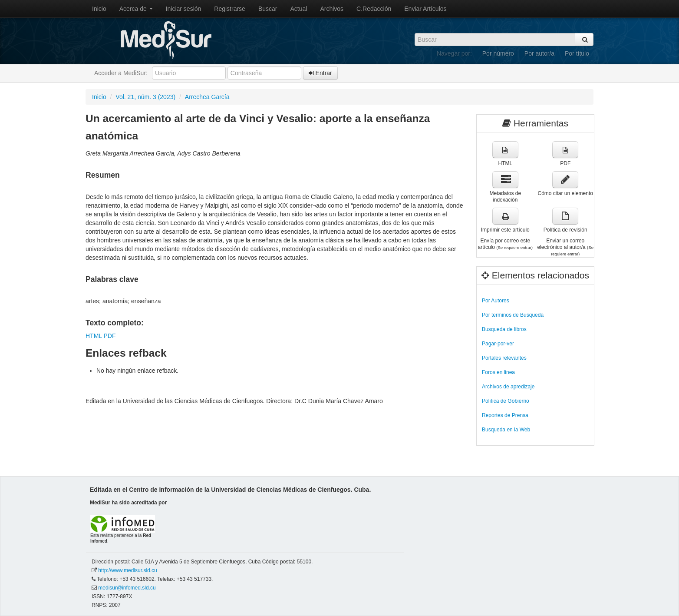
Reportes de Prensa (505, 415)
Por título (577, 53)
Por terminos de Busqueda (513, 315)
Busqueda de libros (504, 329)
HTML (94, 336)
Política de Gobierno (506, 401)
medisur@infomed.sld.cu (127, 588)
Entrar (320, 73)
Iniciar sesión (184, 9)
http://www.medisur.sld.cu (127, 570)
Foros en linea (498, 372)
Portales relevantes (504, 358)
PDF (109, 336)
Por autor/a (539, 53)
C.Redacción (374, 9)
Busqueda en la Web (506, 430)
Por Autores (496, 301)
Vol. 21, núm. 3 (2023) (145, 97)
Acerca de (136, 9)
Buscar (268, 9)
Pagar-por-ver (498, 344)
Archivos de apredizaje (508, 387)
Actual (299, 9)
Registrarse (230, 9)
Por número (498, 53)
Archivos (332, 9)
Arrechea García (207, 97)
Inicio (99, 9)
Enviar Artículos (425, 9)
